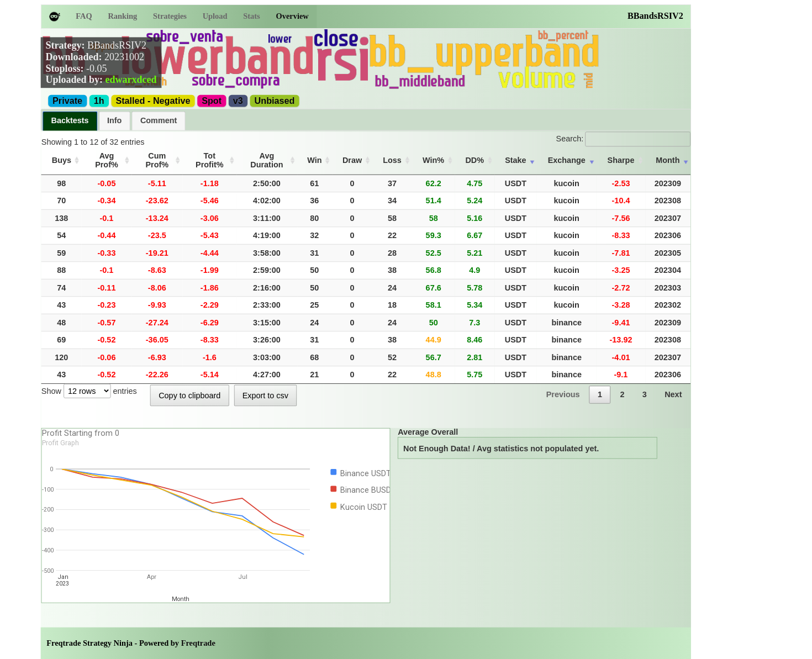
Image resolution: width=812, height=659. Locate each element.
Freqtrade (198, 634)
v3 (238, 101)
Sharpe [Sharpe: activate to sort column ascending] (626, 155)
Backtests (70, 121)
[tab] (70, 121)
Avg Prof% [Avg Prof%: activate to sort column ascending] (108, 155)
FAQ (84, 16)
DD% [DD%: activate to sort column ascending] (490, 155)
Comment (159, 121)
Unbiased (275, 101)
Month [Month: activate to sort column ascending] (669, 155)
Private (67, 101)
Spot (212, 101)
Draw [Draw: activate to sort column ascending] (376, 155)
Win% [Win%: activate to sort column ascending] (452, 155)
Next (673, 385)
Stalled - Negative (153, 101)
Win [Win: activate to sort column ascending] (341, 155)
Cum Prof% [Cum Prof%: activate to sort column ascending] (167, 155)
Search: (623, 138)
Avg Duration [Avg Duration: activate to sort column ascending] (292, 155)
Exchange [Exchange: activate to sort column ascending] (576, 155)
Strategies (170, 16)
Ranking (122, 16)
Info (114, 121)
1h (99, 101)
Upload (215, 16)
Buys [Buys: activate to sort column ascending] (60, 155)
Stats (251, 16)
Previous (563, 385)
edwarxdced (131, 80)
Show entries (89, 382)
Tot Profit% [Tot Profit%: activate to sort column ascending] (228, 155)
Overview (292, 16)
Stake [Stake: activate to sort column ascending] (528, 155)
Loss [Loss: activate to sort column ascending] (414, 155)
